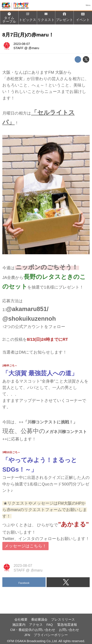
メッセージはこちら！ (25, 546)
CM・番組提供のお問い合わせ (33, 630)
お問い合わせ (69, 630)
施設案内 (19, 625)
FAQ (50, 625)
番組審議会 (39, 619)
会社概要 (21, 619)
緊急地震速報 (67, 625)
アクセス (36, 625)
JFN (27, 635)
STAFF (18, 48)
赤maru (34, 48)
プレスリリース (63, 619)
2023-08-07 (22, 44)
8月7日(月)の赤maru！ (28, 35)
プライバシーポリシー (51, 635)
